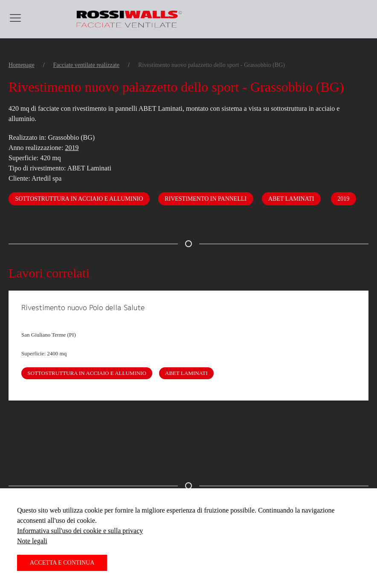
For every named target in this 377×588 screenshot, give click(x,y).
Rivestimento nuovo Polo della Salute (83, 308)
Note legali (32, 541)
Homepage (22, 65)
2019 (72, 148)
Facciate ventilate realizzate (86, 65)
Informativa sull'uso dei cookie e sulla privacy (80, 531)
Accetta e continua (62, 563)
